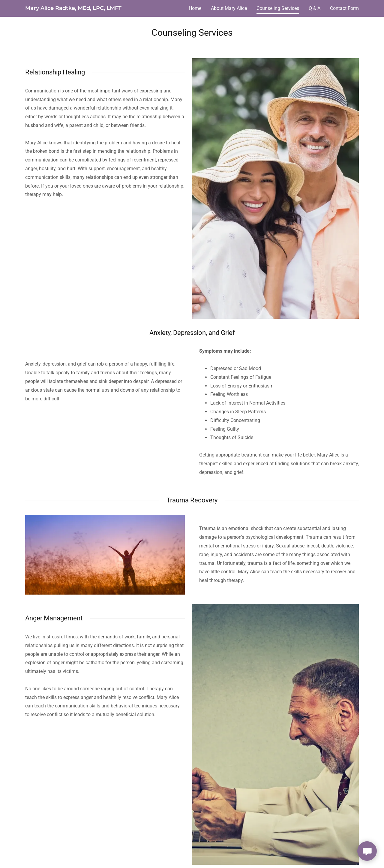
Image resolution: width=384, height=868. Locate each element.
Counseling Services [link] (278, 8)
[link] (73, 8)
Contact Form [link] (344, 8)
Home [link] (195, 8)
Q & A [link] (315, 8)
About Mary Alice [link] (229, 8)
